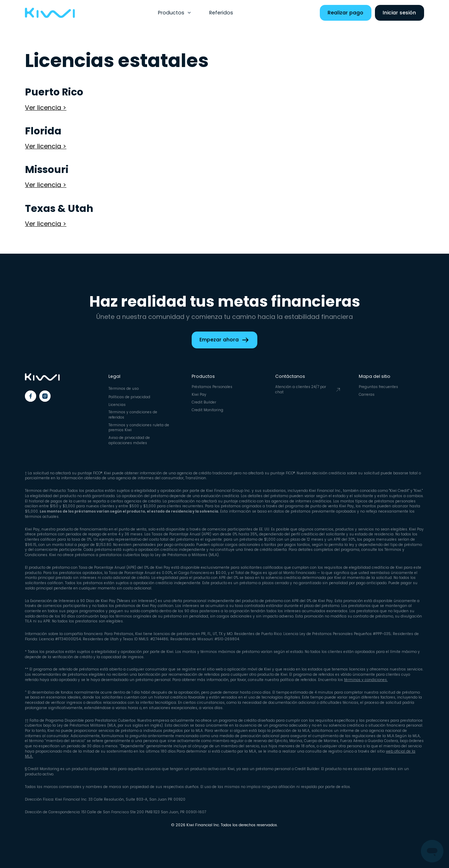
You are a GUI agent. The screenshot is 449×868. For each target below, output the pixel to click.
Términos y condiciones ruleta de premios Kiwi (139, 428)
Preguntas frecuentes (378, 387)
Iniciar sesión (399, 13)
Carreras (367, 395)
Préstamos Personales (212, 387)
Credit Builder (204, 402)
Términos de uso (124, 389)
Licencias (117, 405)
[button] (175, 13)
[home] (50, 13)
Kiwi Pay (199, 395)
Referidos (221, 13)
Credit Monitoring (207, 410)
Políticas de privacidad (129, 397)
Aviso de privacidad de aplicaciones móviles (129, 440)
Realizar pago (345, 13)
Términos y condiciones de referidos (133, 415)
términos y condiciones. (366, 680)
